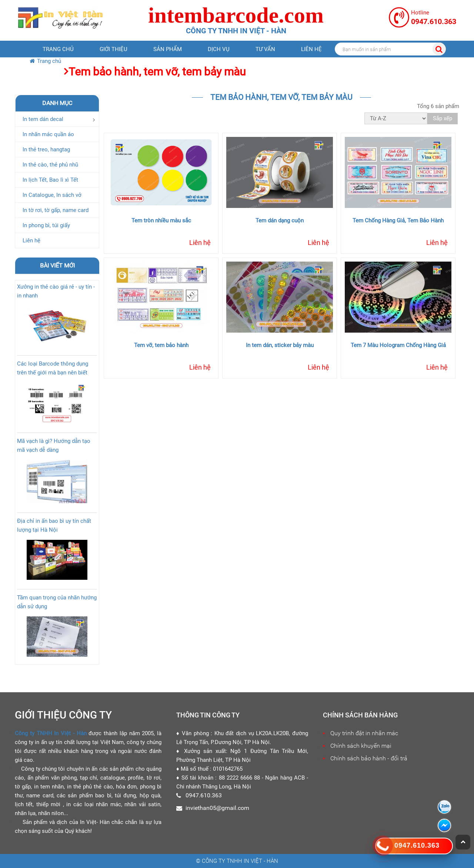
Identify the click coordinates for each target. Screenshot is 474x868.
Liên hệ (311, 49)
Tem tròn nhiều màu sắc (161, 221)
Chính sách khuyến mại (361, 746)
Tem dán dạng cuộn (280, 221)
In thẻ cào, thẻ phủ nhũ (50, 165)
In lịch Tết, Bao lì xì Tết (50, 180)
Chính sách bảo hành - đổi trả (369, 758)
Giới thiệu (114, 49)
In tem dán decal (43, 119)
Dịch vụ (219, 49)
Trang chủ (58, 49)
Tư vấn (265, 49)
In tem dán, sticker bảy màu (280, 345)
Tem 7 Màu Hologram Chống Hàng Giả (398, 345)
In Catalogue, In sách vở (52, 195)
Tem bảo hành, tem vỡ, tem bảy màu (157, 72)
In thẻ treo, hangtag (46, 149)
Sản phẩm (168, 49)
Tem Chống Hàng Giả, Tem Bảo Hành (398, 221)
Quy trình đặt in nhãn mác (364, 733)
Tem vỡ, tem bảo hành (161, 345)
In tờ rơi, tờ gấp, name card (56, 210)
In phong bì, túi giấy (46, 225)
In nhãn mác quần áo (48, 134)
